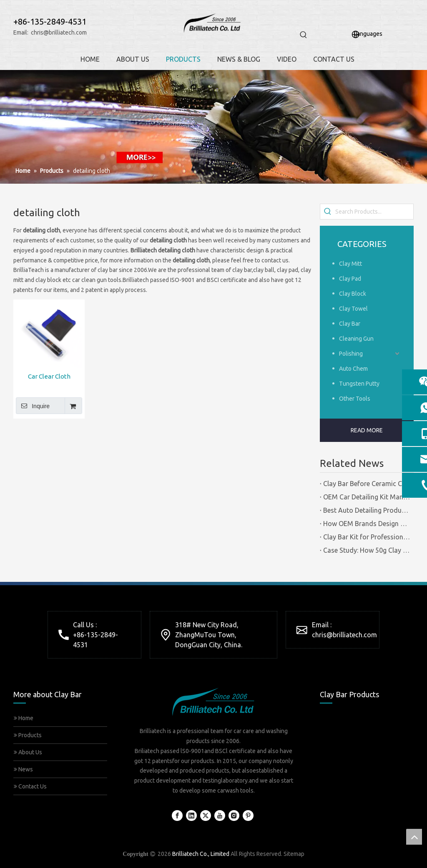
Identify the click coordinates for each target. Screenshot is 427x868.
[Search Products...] (374, 212)
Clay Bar (350, 324)
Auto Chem (353, 369)
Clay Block (353, 294)
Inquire (33, 406)
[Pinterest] (248, 816)
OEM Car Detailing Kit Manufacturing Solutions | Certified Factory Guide (367, 497)
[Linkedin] (191, 816)
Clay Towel (353, 309)
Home (24, 718)
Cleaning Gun (356, 339)
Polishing (351, 354)
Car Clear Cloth (49, 376)
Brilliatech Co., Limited (201, 854)
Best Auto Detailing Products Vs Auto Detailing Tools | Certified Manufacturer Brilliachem (367, 510)
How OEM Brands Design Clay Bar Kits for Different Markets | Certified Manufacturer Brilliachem (367, 524)
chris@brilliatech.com (59, 32)
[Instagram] (234, 816)
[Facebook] (177, 816)
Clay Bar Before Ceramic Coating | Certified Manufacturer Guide (367, 484)
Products (28, 735)
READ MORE (367, 430)
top (414, 837)
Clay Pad (350, 279)
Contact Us (30, 786)
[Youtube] (220, 816)
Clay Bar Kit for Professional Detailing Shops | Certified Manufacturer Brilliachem (367, 537)
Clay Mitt (350, 264)
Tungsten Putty (359, 384)
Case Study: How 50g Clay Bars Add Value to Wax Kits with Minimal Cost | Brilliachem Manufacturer (367, 550)
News (23, 769)
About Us (28, 752)
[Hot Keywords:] (304, 35)
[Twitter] (206, 816)
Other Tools (355, 399)
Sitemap (294, 854)
